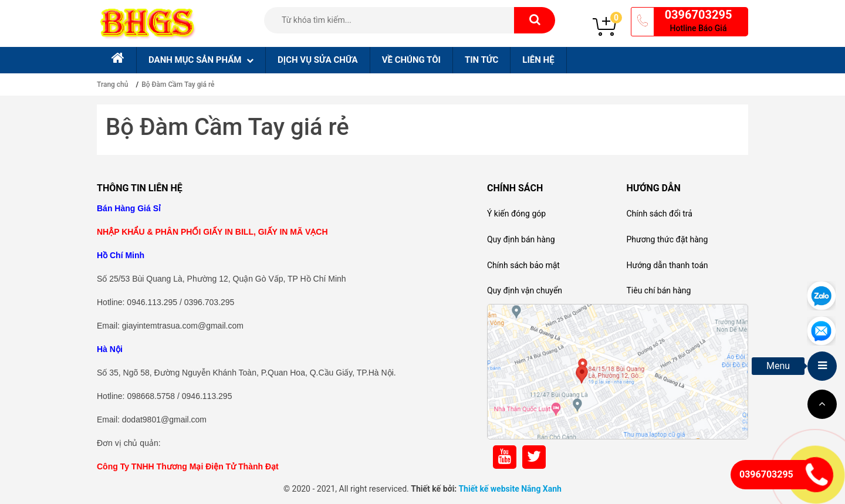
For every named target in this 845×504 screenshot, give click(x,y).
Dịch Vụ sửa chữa (318, 60)
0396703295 (699, 15)
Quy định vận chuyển (525, 290)
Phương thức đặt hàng (667, 239)
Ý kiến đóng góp (516, 214)
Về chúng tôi (411, 60)
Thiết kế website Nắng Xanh (510, 489)
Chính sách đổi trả (659, 214)
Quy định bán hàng (521, 239)
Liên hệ (538, 60)
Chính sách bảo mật (523, 265)
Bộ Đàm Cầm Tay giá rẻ (178, 84)
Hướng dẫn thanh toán (667, 265)
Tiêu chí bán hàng (658, 290)
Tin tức (481, 60)
